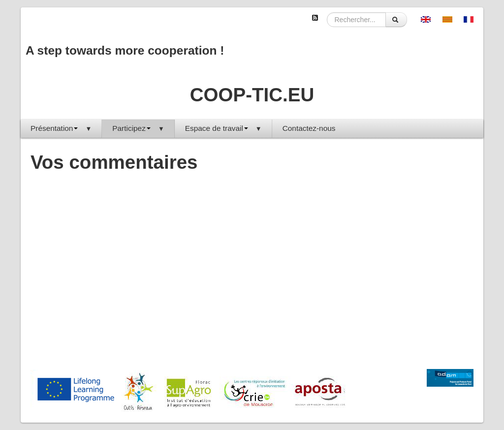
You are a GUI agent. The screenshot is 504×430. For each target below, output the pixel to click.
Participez (138, 128)
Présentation (61, 128)
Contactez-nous (309, 128)
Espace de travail (223, 128)
